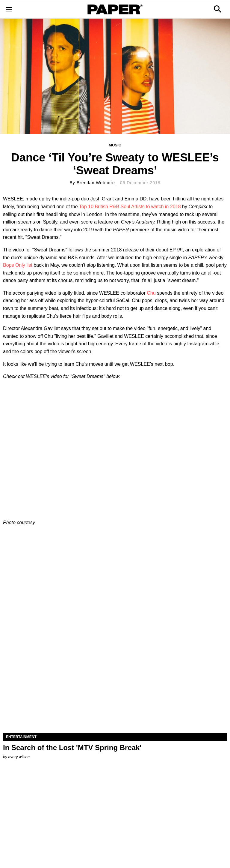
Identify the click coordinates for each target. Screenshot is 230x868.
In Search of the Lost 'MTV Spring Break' (72, 748)
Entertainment (21, 737)
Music (115, 145)
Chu (151, 293)
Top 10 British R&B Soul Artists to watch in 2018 (130, 207)
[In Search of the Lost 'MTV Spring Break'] (115, 677)
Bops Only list (18, 265)
